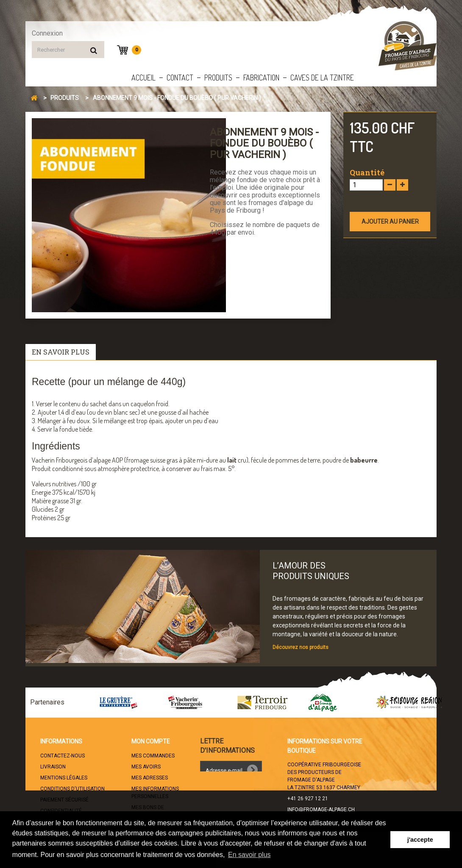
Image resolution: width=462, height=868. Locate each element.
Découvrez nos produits (301, 647)
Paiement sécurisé (64, 800)
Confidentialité (61, 811)
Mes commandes (153, 756)
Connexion (47, 33)
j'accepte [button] (420, 840)
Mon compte (151, 741)
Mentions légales (64, 778)
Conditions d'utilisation (72, 789)
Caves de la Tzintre (322, 78)
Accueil (143, 78)
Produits (218, 78)
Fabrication (261, 78)
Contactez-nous (63, 756)
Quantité (367, 172)
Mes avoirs (146, 767)
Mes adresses (150, 778)
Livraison (53, 767)
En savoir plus (61, 352)
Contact (180, 78)
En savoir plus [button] (249, 855)
